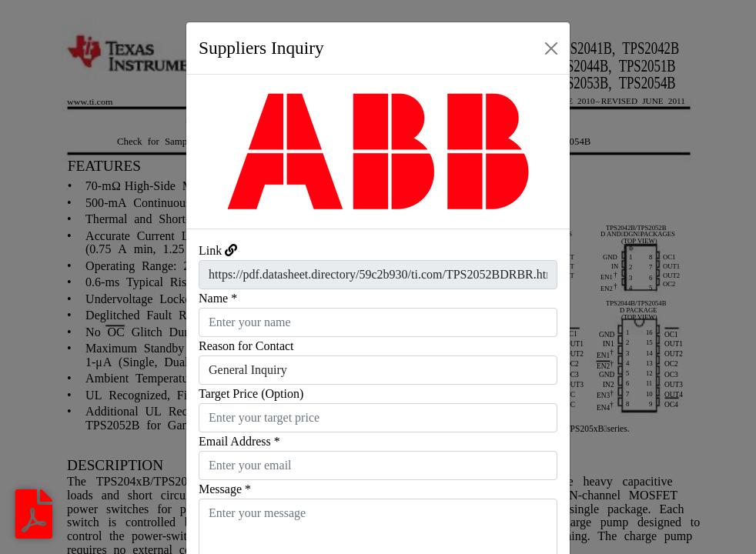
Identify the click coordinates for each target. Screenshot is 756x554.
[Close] (551, 48)
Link (210, 250)
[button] (215, 152)
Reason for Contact (246, 346)
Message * (225, 489)
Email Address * (239, 441)
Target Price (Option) (251, 394)
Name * (218, 298)
